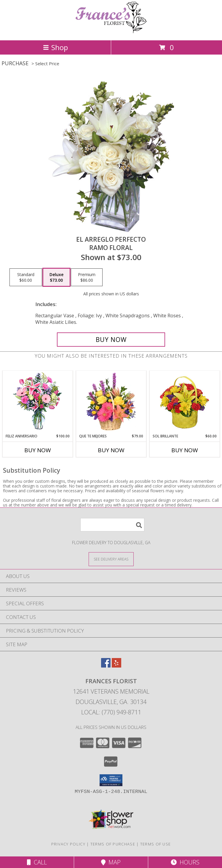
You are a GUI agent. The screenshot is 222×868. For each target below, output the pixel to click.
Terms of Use (156, 844)
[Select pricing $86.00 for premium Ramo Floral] (87, 277)
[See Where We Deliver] (111, 559)
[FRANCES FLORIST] (111, 32)
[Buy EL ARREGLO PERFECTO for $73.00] (111, 340)
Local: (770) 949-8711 (111, 712)
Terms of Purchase (113, 844)
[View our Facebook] (106, 666)
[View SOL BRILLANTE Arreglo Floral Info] (185, 402)
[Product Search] (112, 525)
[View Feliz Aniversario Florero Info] (37, 402)
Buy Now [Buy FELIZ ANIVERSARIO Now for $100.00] (38, 450)
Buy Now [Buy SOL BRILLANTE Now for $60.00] (185, 450)
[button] (111, 780)
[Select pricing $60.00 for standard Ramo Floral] (26, 277)
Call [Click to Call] (37, 862)
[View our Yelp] (116, 666)
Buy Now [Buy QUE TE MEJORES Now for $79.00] (111, 450)
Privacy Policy (68, 844)
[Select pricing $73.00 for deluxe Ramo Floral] (56, 277)
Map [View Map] (111, 862)
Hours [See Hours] (185, 862)
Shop (55, 47)
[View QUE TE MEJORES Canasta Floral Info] (111, 402)
